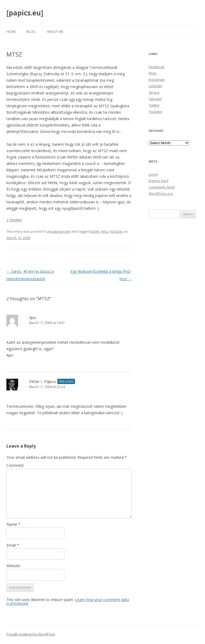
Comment (15, 465)
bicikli (95, 231)
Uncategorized (59, 231)
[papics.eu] (25, 13)
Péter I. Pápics (43, 381)
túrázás (117, 231)
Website (13, 566)
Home (11, 32)
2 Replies (14, 220)
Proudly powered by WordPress (31, 634)
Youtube (155, 112)
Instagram (157, 80)
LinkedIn (155, 86)
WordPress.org (161, 193)
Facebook (157, 67)
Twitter (154, 105)
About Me (55, 32)
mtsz (105, 231)
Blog (31, 32)
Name (13, 524)
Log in (153, 174)
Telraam (155, 99)
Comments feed (162, 187)
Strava (154, 92)
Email (13, 545)
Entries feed (159, 181)
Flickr (153, 73)
